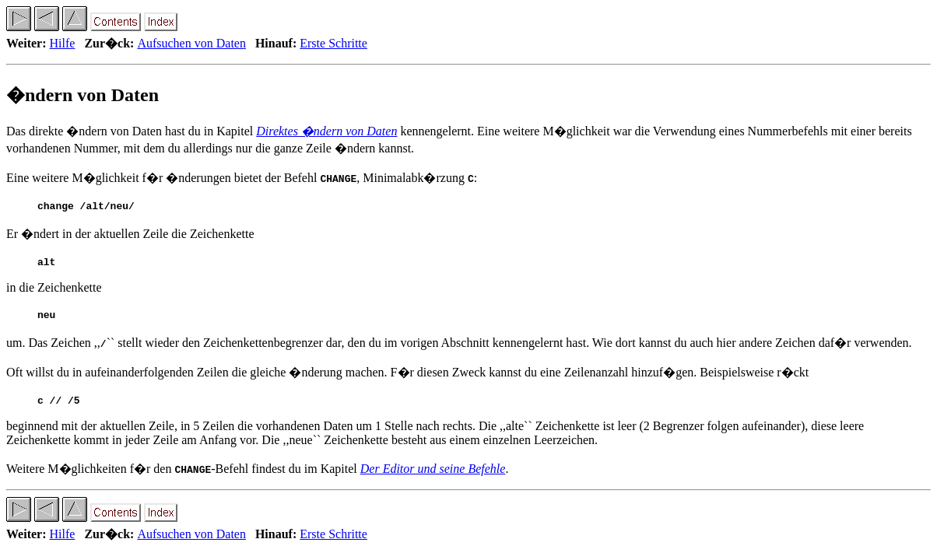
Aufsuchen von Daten (191, 43)
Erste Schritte (333, 43)
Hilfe (63, 43)
